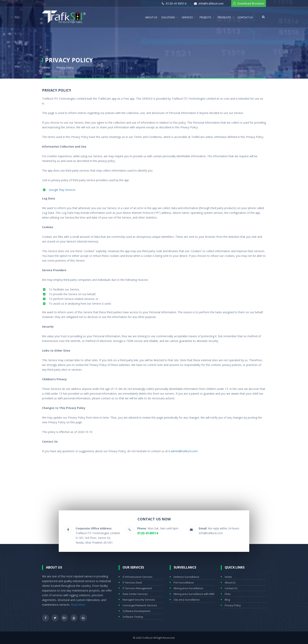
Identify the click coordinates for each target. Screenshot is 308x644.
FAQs (228, 594)
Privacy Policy (233, 605)
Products (224, 17)
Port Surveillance (184, 582)
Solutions (168, 17)
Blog (227, 600)
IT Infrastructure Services (137, 577)
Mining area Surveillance (188, 588)
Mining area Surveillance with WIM (194, 594)
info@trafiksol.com (211, 3)
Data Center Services (135, 594)
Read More (78, 605)
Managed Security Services (139, 600)
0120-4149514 (176, 3)
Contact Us (245, 17)
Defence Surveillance (186, 577)
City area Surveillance (187, 600)
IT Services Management (137, 588)
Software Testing (133, 617)
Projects (205, 17)
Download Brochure (251, 3)
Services (187, 17)
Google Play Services (62, 190)
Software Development (136, 611)
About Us (151, 17)
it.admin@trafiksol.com (183, 451)
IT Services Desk (132, 582)
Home (46, 68)
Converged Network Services (140, 605)
